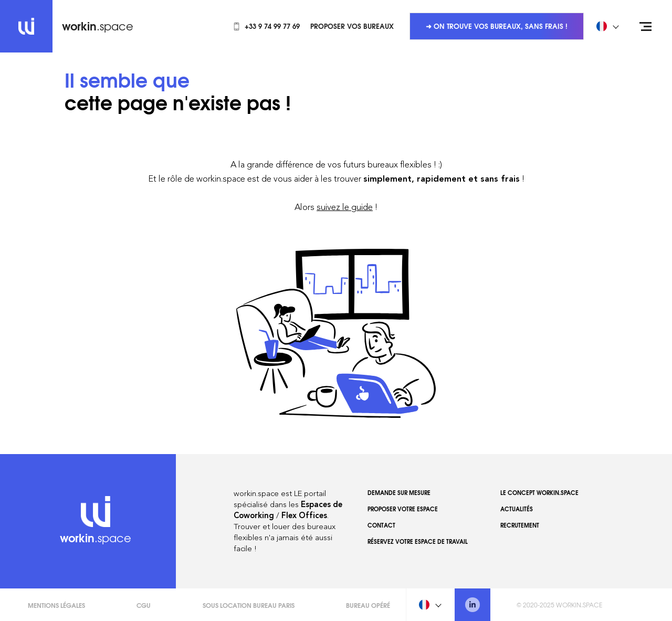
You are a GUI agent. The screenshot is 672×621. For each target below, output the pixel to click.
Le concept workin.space (539, 492)
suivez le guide (345, 207)
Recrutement (520, 525)
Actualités (517, 509)
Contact (381, 525)
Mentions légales (56, 605)
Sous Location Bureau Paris (249, 605)
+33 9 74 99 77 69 (266, 26)
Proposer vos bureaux (352, 26)
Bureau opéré (368, 605)
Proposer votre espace (403, 509)
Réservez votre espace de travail (418, 541)
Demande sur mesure (399, 492)
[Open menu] (646, 26)
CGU (144, 605)
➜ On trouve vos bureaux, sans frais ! (497, 26)
